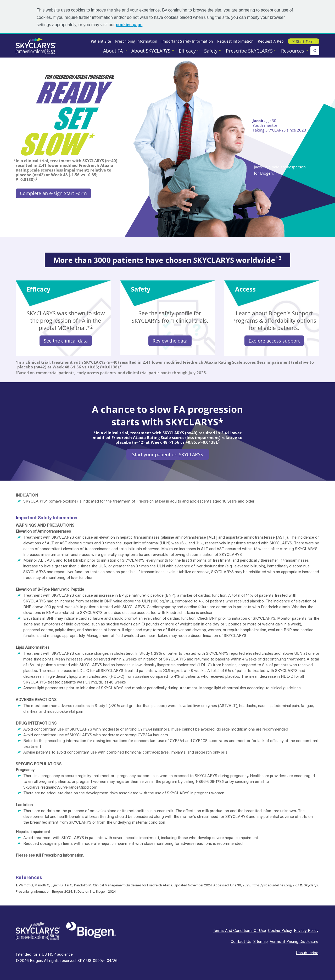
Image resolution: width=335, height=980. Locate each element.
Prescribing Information (136, 41)
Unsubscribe (307, 953)
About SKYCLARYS (152, 51)
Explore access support (274, 341)
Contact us (241, 941)
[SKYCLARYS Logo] (38, 931)
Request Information (235, 41)
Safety (212, 51)
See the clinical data (66, 341)
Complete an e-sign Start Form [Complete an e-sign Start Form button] (53, 193)
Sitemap (261, 941)
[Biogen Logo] (91, 930)
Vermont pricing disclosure (294, 941)
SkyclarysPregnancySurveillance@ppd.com (60, 787)
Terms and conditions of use (239, 930)
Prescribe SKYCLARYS (250, 51)
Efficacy (188, 51)
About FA (114, 51)
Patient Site (101, 41)
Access (245, 289)
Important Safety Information (187, 41)
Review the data (170, 341)
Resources (293, 51)
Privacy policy (306, 930)
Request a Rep (271, 41)
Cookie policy (280, 930)
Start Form (305, 41)
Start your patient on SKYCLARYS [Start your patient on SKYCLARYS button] (168, 454)
